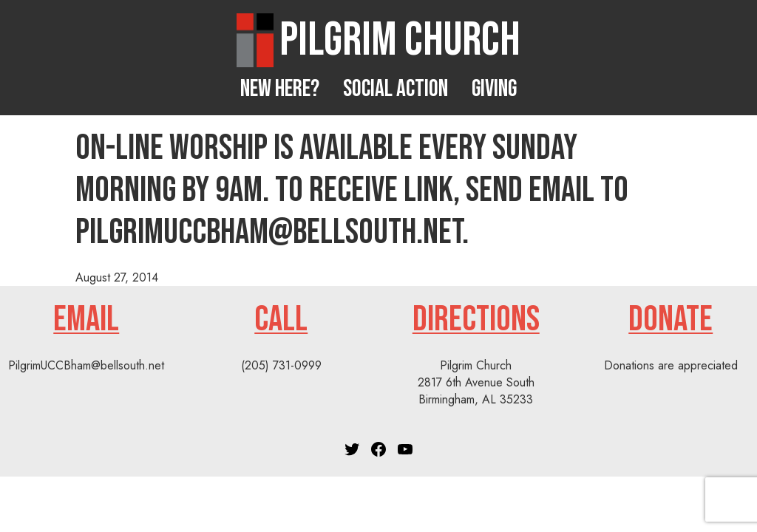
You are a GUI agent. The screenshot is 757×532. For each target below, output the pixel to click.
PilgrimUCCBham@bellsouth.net (86, 365)
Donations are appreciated (671, 365)
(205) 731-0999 (281, 365)
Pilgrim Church (400, 40)
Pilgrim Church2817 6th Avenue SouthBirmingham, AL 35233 (476, 382)
